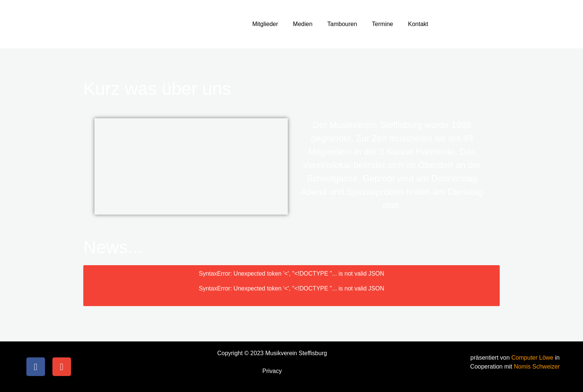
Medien (303, 24)
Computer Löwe (533, 358)
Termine (382, 24)
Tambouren (342, 24)
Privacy (272, 371)
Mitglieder (265, 24)
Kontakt (418, 24)
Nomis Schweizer (537, 367)
